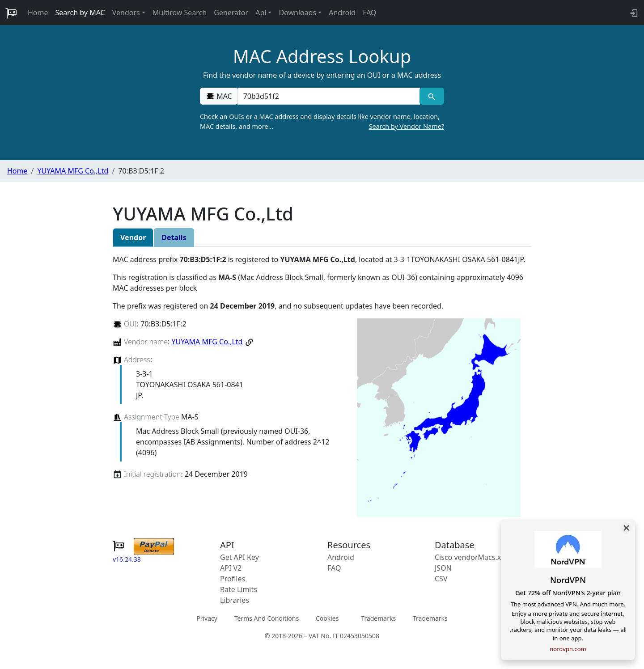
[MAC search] (432, 96)
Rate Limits (239, 589)
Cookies (327, 618)
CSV (441, 579)
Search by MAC (80, 13)
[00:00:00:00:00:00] (329, 96)
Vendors (126, 13)
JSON (443, 568)
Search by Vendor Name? (407, 126)
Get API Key (239, 557)
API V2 (231, 568)
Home (38, 13)
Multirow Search (180, 13)
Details (174, 237)
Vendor (133, 237)
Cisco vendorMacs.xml (472, 557)
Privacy (207, 618)
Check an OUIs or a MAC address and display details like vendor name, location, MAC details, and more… (322, 122)
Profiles (233, 579)
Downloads (297, 13)
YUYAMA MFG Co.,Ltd (73, 171)
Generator (231, 13)
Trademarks (378, 618)
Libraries (235, 600)
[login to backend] (633, 13)
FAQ (369, 13)
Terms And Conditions (267, 618)
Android (342, 13)
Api (261, 13)
